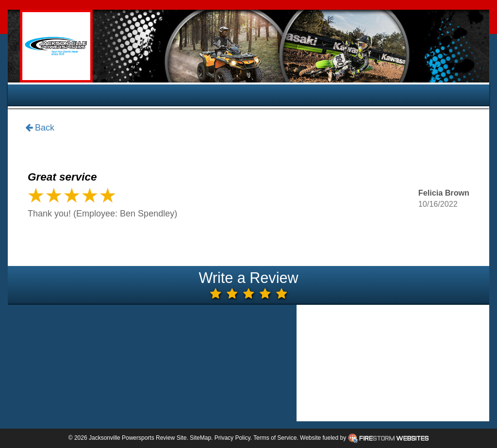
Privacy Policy (232, 438)
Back (40, 128)
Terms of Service (275, 438)
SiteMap (200, 438)
